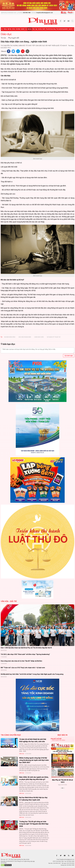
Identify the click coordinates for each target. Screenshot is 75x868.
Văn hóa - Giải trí (42, 29)
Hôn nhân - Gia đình (20, 29)
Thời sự (5, 29)
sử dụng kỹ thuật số (54, 337)
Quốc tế (70, 29)
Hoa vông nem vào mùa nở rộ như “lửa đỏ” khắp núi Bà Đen (21, 661)
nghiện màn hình (10, 337)
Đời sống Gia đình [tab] (59, 740)
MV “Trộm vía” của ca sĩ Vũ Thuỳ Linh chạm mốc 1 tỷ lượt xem (23, 668)
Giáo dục (30, 29)
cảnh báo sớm (39, 337)
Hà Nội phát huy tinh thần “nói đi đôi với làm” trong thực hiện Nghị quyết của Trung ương (32, 674)
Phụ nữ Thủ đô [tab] (56, 739)
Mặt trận (9, 29)
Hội (26, 29)
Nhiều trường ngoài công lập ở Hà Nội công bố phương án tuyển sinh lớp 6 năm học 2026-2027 (34, 760)
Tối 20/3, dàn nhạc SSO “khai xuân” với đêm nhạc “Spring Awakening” (25, 654)
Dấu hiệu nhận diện (25, 337)
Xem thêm (62, 791)
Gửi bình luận (69, 356)
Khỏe (33, 29)
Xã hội (14, 29)
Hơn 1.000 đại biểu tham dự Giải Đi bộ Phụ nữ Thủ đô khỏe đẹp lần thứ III (26, 648)
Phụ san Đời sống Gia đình (62, 29)
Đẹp (36, 29)
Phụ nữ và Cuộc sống (51, 29)
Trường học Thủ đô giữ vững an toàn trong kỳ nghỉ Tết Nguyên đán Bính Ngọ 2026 (34, 824)
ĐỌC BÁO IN (62, 735)
